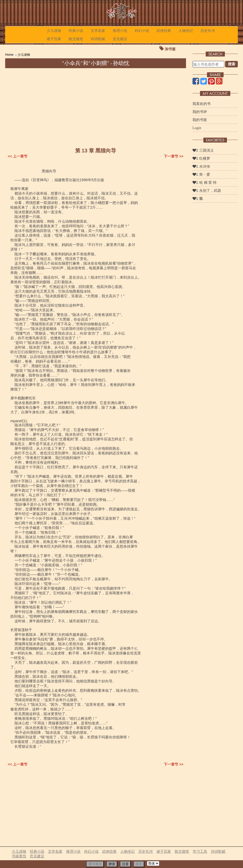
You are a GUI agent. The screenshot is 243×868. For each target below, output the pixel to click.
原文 (139, 864)
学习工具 (200, 851)
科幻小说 (142, 31)
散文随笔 (76, 39)
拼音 (112, 864)
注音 (125, 864)
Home (9, 55)
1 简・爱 (201, 174)
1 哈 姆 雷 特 (205, 182)
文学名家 (98, 31)
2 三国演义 (203, 150)
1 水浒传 (201, 166)
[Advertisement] (96, 107)
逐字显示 (95, 864)
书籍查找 (19, 856)
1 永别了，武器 (207, 190)
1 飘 (198, 199)
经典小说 (76, 31)
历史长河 (208, 31)
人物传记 (186, 31)
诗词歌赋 (98, 39)
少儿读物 (54, 31)
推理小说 (120, 31)
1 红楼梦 (201, 158)
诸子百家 (54, 39)
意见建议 (120, 39)
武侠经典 (164, 31)
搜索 (232, 64)
